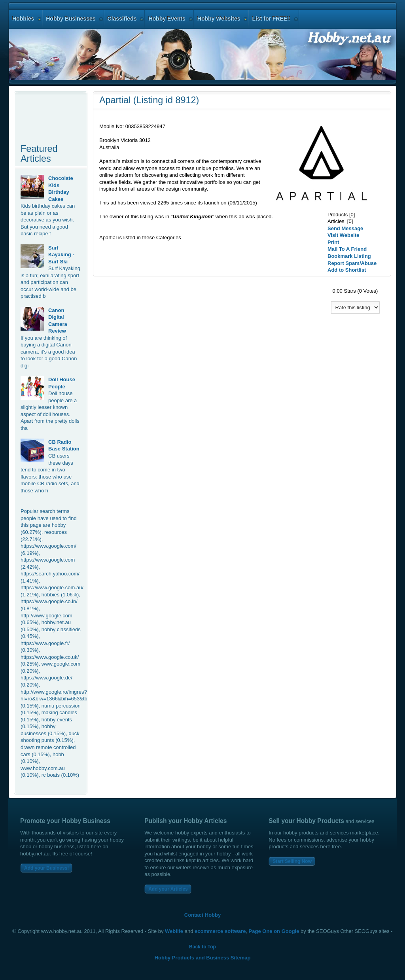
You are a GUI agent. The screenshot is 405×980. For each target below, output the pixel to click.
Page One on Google (274, 931)
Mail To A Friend (347, 249)
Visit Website (343, 235)
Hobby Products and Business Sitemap (203, 958)
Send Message (345, 228)
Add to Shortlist (347, 270)
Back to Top (202, 947)
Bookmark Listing (349, 256)
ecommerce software (220, 931)
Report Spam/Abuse (352, 263)
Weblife (174, 931)
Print (333, 242)
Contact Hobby (202, 915)
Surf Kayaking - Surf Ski (61, 255)
